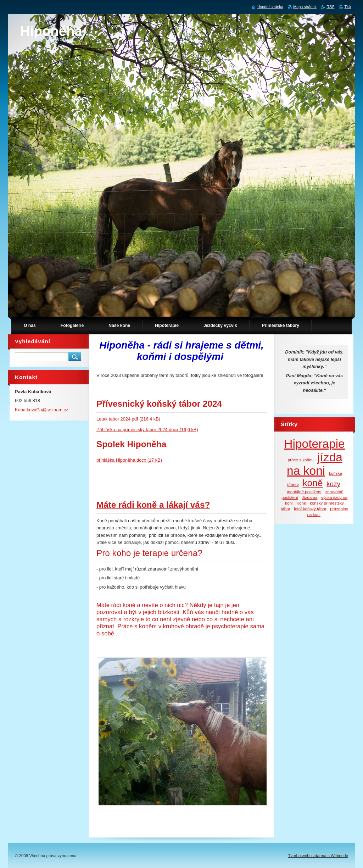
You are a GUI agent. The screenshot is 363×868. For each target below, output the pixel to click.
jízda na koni (315, 464)
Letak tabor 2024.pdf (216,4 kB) (128, 419)
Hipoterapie (314, 444)
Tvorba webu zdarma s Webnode (318, 856)
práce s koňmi (301, 460)
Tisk (348, 7)
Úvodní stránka (270, 7)
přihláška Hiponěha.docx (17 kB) (129, 460)
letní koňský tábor (310, 509)
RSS (330, 7)
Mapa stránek (305, 7)
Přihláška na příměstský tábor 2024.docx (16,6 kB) (147, 430)
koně (312, 483)
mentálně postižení (304, 492)
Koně (301, 503)
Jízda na (309, 497)
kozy (333, 484)
